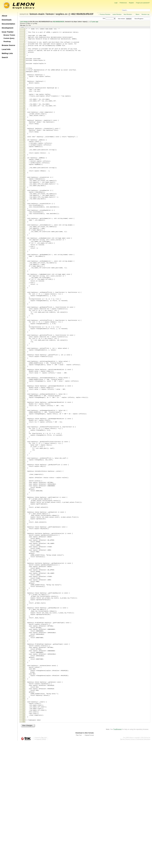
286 (24, 578)
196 (24, 405)
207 (24, 426)
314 (24, 633)
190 (24, 393)
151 (24, 317)
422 (24, 846)
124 (24, 264)
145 (24, 305)
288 (24, 582)
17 (24, 61)
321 (24, 647)
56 (24, 134)
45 (24, 113)
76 (24, 172)
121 (24, 258)
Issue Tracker (8, 32)
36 (24, 97)
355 (24, 714)
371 (24, 746)
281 (24, 568)
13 (24, 53)
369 (24, 742)
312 (24, 629)
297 (24, 599)
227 (24, 464)
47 (24, 117)
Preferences (123, 3)
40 (24, 104)
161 (24, 336)
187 (24, 387)
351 (24, 706)
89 (24, 196)
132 (24, 280)
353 (24, 710)
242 (24, 493)
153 (24, 321)
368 (24, 740)
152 (24, 319)
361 (24, 726)
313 (24, 631)
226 (24, 462)
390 (24, 783)
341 (24, 687)
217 (24, 445)
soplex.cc (62, 14)
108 (24, 233)
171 (24, 356)
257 (24, 522)
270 (24, 548)
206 (24, 424)
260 (24, 528)
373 (24, 750)
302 (24, 609)
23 (24, 72)
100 (24, 217)
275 (24, 556)
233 (24, 476)
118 (24, 253)
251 (24, 511)
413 (24, 828)
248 (24, 505)
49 (24, 121)
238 (24, 485)
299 (24, 603)
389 (24, 781)
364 (24, 731)
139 (24, 293)
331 (24, 666)
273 (24, 553)
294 (24, 594)
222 (24, 455)
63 (24, 147)
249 (24, 507)
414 (24, 830)
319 (24, 643)
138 (24, 292)
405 (24, 813)
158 (24, 331)
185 (24, 383)
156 (24, 327)
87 (24, 193)
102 (24, 221)
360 (24, 724)
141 (24, 297)
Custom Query (9, 38)
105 (24, 227)
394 (24, 791)
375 (24, 754)
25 (24, 75)
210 (24, 431)
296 (24, 597)
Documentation (8, 24)
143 (24, 301)
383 (24, 769)
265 (24, 538)
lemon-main (37, 14)
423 (24, 848)
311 (24, 627)
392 (24, 787)
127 (24, 270)
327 (24, 658)
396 (24, 795)
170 (24, 354)
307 (24, 619)
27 (24, 79)
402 (24, 807)
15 (24, 57)
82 (24, 183)
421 (24, 845)
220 (24, 451)
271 (24, 549)
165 (24, 344)
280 (24, 566)
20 (24, 67)
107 (24, 231)
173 (24, 360)
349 (24, 702)
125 (24, 266)
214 (24, 439)
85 (24, 189)
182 (24, 377)
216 (24, 443)
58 (24, 138)
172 (24, 358)
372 (24, 748)
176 (24, 366)
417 (24, 836)
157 (24, 329)
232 (24, 474)
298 (24, 601)
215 (24, 441)
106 (24, 229)
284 (24, 574)
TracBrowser (118, 856)
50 (24, 123)
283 (24, 572)
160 (24, 335)
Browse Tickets (9, 35)
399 (24, 801)
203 (24, 418)
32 (24, 89)
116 (24, 249)
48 (24, 119)
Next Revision (128, 14)
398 (24, 799)
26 (24, 77)
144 (24, 303)
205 (24, 422)
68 (24, 157)
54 (24, 130)
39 (24, 102)
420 (24, 842)
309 (24, 622)
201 (24, 414)
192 (24, 397)
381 (24, 765)
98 (24, 214)
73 (24, 167)
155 (24, 325)
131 (24, 278)
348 (24, 700)
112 (24, 241)
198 (24, 409)
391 (24, 785)
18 (24, 63)
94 (24, 206)
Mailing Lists (7, 53)
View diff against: (142, 19)
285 (24, 576)
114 (24, 245)
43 (24, 110)
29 (24, 83)
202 (24, 416)
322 (24, 649)
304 (24, 613)
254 (24, 516)
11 (24, 49)
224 (24, 458)
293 (24, 592)
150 (24, 315)
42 (24, 108)
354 (24, 712)
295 (24, 596)
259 (24, 526)
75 (24, 170)
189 (24, 391)
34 (24, 93)
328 (24, 660)
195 (24, 403)
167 (24, 348)
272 (24, 551)
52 (24, 126)
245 (24, 499)
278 (24, 562)
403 (24, 809)
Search (5, 57)
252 (24, 513)
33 (24, 91)
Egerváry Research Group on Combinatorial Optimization (135, 866)
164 (24, 342)
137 (24, 290)
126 (24, 268)
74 (24, 169)
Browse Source (8, 45)
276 (24, 558)
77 (24, 174)
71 (24, 162)
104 (24, 225)
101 (24, 219)
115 (24, 247)
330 (24, 664)
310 (24, 624)
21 (24, 69)
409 (24, 821)
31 (24, 87)
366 (24, 736)
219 (24, 449)
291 (24, 588)
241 (24, 491)
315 (24, 635)
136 (24, 288)
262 (24, 532)
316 (24, 637)
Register (131, 3)
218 (24, 447)
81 (24, 181)
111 (24, 239)
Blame (138, 14)
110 (24, 237)
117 (24, 251)
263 (24, 534)
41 (24, 106)
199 (24, 411)
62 (24, 145)
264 (24, 536)
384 (24, 771)
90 (24, 198)
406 (24, 815)
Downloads (7, 20)
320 (24, 645)
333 (24, 670)
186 (24, 385)
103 (24, 223)
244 (24, 497)
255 (24, 518)
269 (24, 546)
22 (24, 70)
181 (24, 375)
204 (24, 420)
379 (24, 761)
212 (24, 435)
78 (24, 176)
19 (24, 65)
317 (24, 639)
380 (24, 763)
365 (24, 733)
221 (24, 453)
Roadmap (7, 41)
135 (24, 286)
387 (24, 777)
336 (24, 676)
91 (24, 200)
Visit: (104, 19)
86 (24, 191)
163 (24, 340)
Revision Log (145, 14)
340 (24, 685)
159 (24, 333)
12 (24, 51)
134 (24, 284)
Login (116, 3)
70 (24, 160)
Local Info (6, 49)
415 (24, 832)
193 (24, 399)
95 (24, 208)
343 (24, 691)
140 (24, 295)
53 (24, 128)
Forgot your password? (143, 3)
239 (24, 487)
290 (24, 586)
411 (24, 824)
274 (24, 555)
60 (24, 142)
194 (24, 401)
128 (24, 272)
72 (24, 165)
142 (24, 299)
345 (24, 694)
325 (24, 655)
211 (24, 433)
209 (24, 429)
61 (24, 144)
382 (24, 767)
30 (24, 85)
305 (24, 615)
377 (24, 757)
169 (24, 352)
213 (24, 437)
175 (24, 364)
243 (24, 495)
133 (24, 282)
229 (24, 468)
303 (24, 611)
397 (24, 797)
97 (24, 212)
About (4, 16)
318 (24, 641)
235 (24, 479)
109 (24, 235)
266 (24, 540)
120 (24, 257)
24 (24, 74)
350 (24, 704)
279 (24, 564)
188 (24, 389)
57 (24, 136)
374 (24, 752)
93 (24, 204)
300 (24, 605)
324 (24, 653)
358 (24, 720)
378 (24, 759)
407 (24, 817)
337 (24, 678)
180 (24, 373)
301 (24, 607)
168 (24, 350)
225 (24, 460)
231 (24, 472)
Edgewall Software (41, 866)
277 (24, 560)
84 (24, 187)
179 (24, 371)
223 (24, 457)
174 (24, 362)
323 (24, 651)
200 (24, 412)
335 (24, 674)
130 (24, 276)
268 (24, 544)
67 (24, 155)
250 (24, 509)
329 (24, 662)
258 (24, 524)
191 (24, 395)
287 (24, 580)
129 (24, 274)
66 (24, 153)
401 (24, 805)
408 (24, 819)
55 (24, 132)
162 (24, 338)
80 (24, 179)
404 (24, 811)
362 (24, 728)
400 (24, 803)
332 (24, 668)
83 (24, 185)
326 (24, 657)
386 (24, 775)
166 (24, 346)
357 (24, 718)
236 (24, 481)
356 (24, 716)
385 (24, 773)
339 (24, 682)
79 (24, 178)
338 (24, 680)
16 (24, 59)
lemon (50, 14)
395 (24, 793)
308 (24, 621)
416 (24, 834)
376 (24, 755)
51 (24, 125)
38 (24, 100)
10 (24, 47)
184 (24, 381)
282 (24, 570)
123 (24, 262)
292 (24, 590)
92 (24, 202)
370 (24, 744)
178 (24, 370)
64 (24, 149)
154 (24, 323)
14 (24, 55)
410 (24, 823)
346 (24, 696)
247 (24, 503)
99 (24, 216)
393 (24, 789)
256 (24, 520)
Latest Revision (117, 14)
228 (24, 466)
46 (24, 115)
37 (24, 98)
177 (24, 368)
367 (24, 738)
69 (24, 158)
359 (24, 722)
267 (24, 542)
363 (24, 729)
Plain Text (79, 861)
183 (24, 379)
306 (24, 617)
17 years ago (94, 22)
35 (24, 95)
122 (24, 260)
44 (24, 111)
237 (24, 483)
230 (24, 470)
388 (24, 779)
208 (24, 428)
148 (24, 311)
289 (24, 584)
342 (24, 689)
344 (24, 693)
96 (24, 210)
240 (24, 489)
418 (24, 838)
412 (24, 826)
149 (24, 313)
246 (24, 501)
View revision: (122, 19)
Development (8, 28)
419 (24, 840)
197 (24, 407)
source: (24, 14)
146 (24, 307)
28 (24, 81)
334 (24, 672)
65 (24, 151)
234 (24, 477)
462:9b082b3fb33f (82, 14)
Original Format (89, 861)
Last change (24, 22)
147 (24, 309)
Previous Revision (105, 14)
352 (24, 708)
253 (24, 514)
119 (24, 255)
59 (24, 140)
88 (24, 194)
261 (24, 530)
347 (24, 698)
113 (24, 243)
